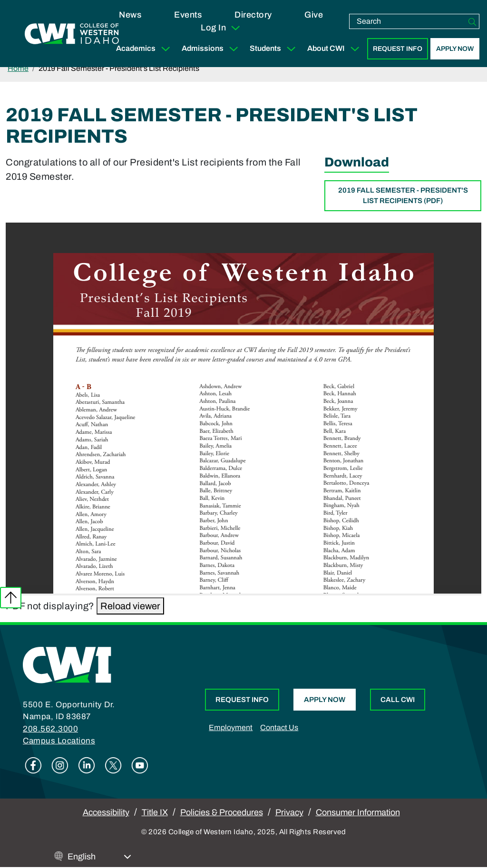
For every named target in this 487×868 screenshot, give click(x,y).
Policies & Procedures (222, 812)
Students (275, 49)
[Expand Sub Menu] (166, 49)
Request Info (398, 49)
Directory (253, 15)
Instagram (60, 765)
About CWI (335, 49)
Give (314, 15)
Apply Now (455, 49)
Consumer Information (358, 812)
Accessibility (106, 812)
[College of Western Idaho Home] (72, 34)
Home (18, 68)
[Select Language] (99, 857)
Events (188, 15)
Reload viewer (130, 606)
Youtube (140, 765)
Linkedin (87, 765)
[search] (408, 21)
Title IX (155, 812)
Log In (221, 28)
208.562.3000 (50, 729)
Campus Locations (59, 741)
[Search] (472, 21)
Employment (231, 727)
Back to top (11, 598)
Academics (145, 49)
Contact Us (279, 727)
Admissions (212, 49)
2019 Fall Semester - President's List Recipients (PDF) (403, 196)
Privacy (289, 812)
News (130, 15)
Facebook (33, 765)
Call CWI (398, 700)
